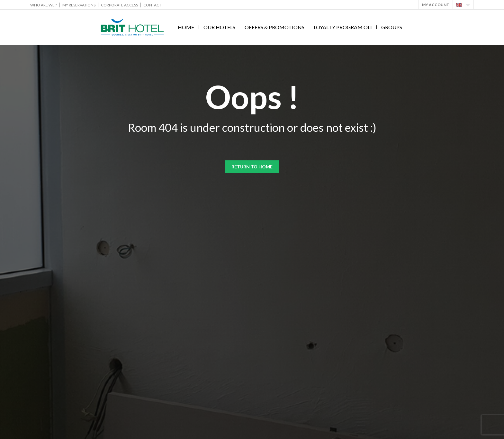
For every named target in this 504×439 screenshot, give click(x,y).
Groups (392, 27)
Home (186, 27)
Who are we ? (44, 5)
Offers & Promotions (274, 27)
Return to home (252, 167)
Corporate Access (119, 5)
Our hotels (219, 27)
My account (436, 5)
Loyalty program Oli (343, 27)
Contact (152, 5)
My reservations (79, 5)
